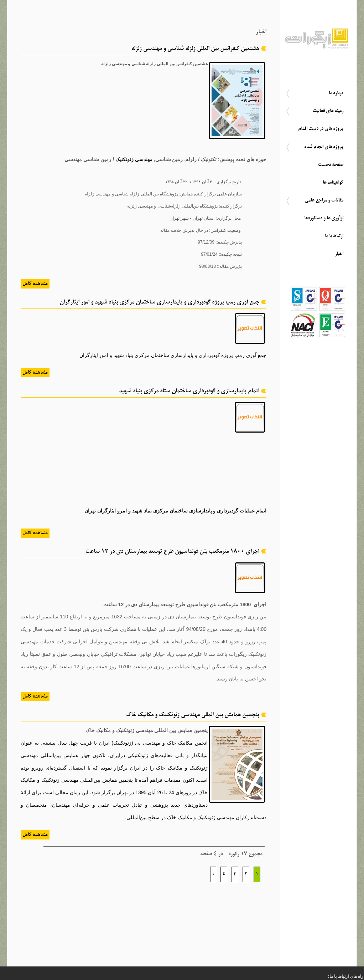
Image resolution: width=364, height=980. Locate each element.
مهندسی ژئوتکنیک (134, 159)
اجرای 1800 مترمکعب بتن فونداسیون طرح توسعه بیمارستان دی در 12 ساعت (172, 552)
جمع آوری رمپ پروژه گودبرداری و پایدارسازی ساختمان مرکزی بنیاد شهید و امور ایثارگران (159, 302)
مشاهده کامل (35, 284)
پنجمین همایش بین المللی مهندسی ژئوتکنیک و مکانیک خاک (193, 715)
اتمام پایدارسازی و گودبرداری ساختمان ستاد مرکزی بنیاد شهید (189, 391)
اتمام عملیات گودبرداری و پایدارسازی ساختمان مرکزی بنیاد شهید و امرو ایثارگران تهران (175, 511)
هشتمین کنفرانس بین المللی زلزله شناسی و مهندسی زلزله (195, 49)
